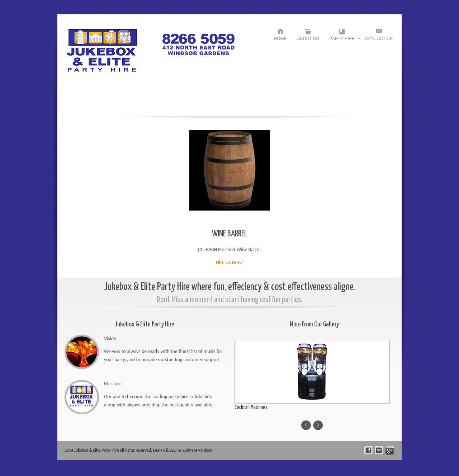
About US (308, 39)
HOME (280, 39)
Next (318, 425)
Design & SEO (165, 450)
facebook (368, 450)
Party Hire (342, 40)
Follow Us (379, 450)
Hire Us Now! (229, 262)
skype (390, 450)
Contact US (379, 39)
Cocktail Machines (251, 407)
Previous (306, 425)
